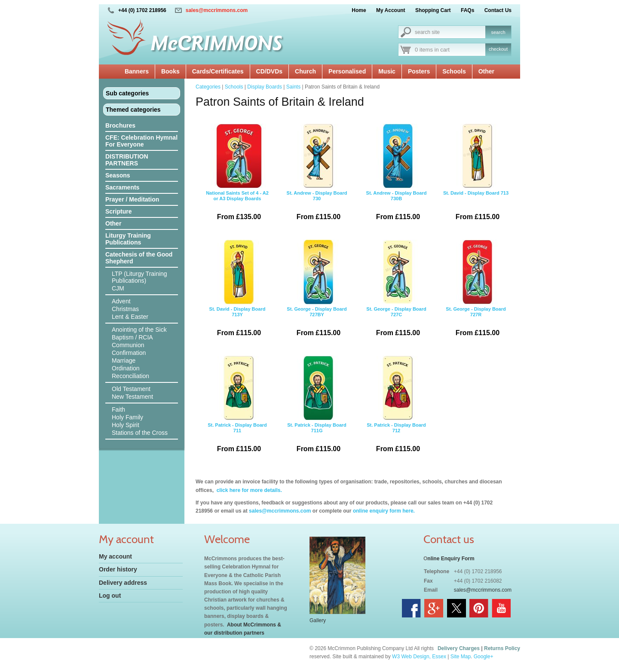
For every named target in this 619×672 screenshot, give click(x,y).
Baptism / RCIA (132, 337)
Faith (118, 409)
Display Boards (265, 87)
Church (305, 71)
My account (115, 556)
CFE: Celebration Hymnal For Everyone (141, 141)
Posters (419, 71)
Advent (121, 301)
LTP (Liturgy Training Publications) (139, 277)
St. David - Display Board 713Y (237, 291)
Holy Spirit (126, 425)
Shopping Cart (433, 10)
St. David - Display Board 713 (476, 175)
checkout (498, 49)
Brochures (120, 125)
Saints (293, 87)
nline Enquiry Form (451, 559)
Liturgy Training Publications (128, 239)
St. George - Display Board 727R (476, 291)
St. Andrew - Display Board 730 (317, 175)
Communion (128, 345)
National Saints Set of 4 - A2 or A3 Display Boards (237, 175)
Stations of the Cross (140, 433)
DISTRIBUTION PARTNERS (127, 160)
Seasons (118, 175)
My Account (391, 10)
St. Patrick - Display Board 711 (237, 407)
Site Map (461, 657)
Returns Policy (502, 648)
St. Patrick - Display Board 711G (317, 407)
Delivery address (123, 583)
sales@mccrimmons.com (217, 10)
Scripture (118, 211)
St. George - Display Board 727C (396, 291)
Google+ (484, 657)
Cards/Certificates (218, 71)
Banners (137, 71)
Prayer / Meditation (132, 199)
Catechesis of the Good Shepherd (139, 258)
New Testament (132, 397)
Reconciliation (130, 376)
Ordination (126, 368)
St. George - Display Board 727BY (317, 291)
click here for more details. (248, 490)
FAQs (467, 10)
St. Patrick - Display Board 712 (396, 407)
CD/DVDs (269, 71)
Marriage (124, 360)
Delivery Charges (459, 648)
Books (170, 71)
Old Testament (131, 389)
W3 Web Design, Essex (419, 657)
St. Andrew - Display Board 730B (396, 175)
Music (387, 71)
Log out (110, 596)
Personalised (347, 71)
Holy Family (127, 417)
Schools (454, 71)
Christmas (125, 309)
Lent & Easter (130, 317)
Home (359, 10)
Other (486, 71)
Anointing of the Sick (139, 330)
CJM (118, 288)
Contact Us (498, 10)
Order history (118, 569)
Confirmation (129, 353)
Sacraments (122, 187)
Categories (208, 87)
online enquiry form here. (384, 511)
